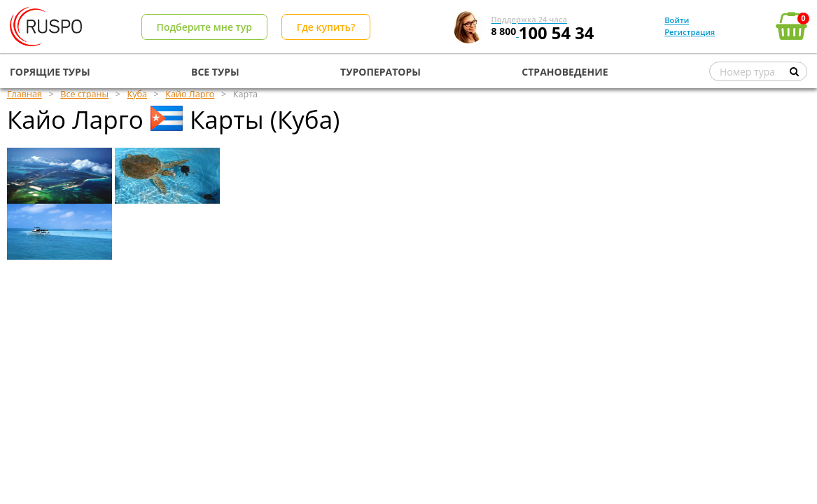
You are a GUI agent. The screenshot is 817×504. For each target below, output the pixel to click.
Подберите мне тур (204, 27)
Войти (677, 20)
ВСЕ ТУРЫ (215, 72)
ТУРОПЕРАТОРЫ (380, 72)
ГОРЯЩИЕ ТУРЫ (50, 72)
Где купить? (326, 27)
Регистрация (690, 32)
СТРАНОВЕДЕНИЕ (565, 72)
